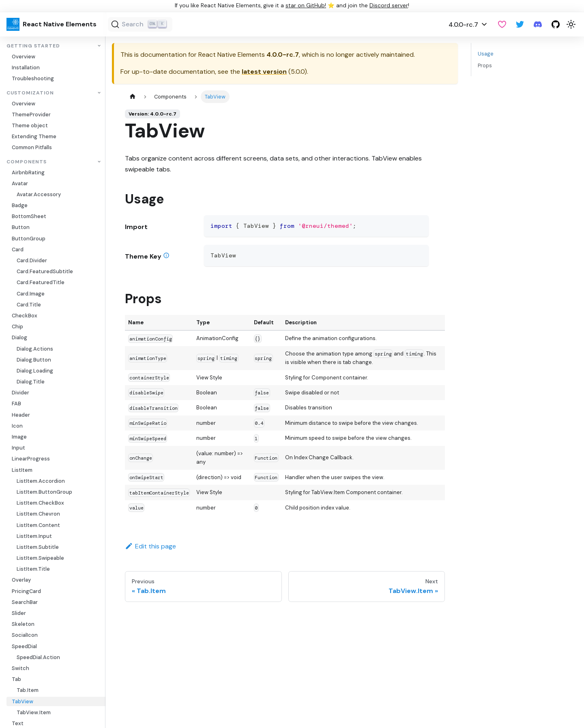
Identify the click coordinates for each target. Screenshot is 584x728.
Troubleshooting (33, 78)
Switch (20, 668)
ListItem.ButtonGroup (44, 492)
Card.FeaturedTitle (41, 282)
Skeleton (23, 624)
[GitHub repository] (556, 24)
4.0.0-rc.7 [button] (463, 25)
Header (21, 415)
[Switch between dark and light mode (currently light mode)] (571, 24)
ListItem (22, 470)
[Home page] (133, 97)
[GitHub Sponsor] (502, 24)
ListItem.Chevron (38, 514)
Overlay (21, 580)
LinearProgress (31, 459)
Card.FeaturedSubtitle (45, 271)
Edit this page (150, 546)
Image (19, 437)
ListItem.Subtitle (38, 547)
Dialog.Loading (35, 371)
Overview (24, 57)
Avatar (20, 183)
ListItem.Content (38, 525)
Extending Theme (34, 136)
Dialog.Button (34, 360)
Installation (26, 67)
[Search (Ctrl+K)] (140, 24)
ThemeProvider (31, 115)
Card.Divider (32, 260)
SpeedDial (24, 646)
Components (27, 162)
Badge (20, 205)
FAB (16, 404)
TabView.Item (34, 712)
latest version (264, 72)
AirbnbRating (28, 172)
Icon (17, 426)
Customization (30, 93)
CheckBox (25, 316)
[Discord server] (538, 24)
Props (485, 65)
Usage (486, 54)
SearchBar (25, 602)
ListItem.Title (33, 569)
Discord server (389, 5)
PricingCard (26, 591)
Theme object (30, 125)
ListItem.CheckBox (40, 503)
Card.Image (31, 294)
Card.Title (29, 305)
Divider (20, 393)
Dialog (19, 337)
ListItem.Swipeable (40, 558)
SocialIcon (25, 635)
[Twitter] (520, 24)
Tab (16, 679)
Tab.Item (28, 690)
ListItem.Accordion (41, 481)
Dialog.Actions (35, 349)
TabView (23, 701)
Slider (19, 613)
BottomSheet (29, 216)
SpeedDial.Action (38, 657)
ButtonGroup (29, 239)
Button (21, 227)
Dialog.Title (31, 382)
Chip (17, 327)
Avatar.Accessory (39, 194)
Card (18, 249)
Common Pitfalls (32, 147)
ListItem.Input (34, 536)
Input (18, 448)
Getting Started (33, 46)
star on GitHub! (306, 5)
